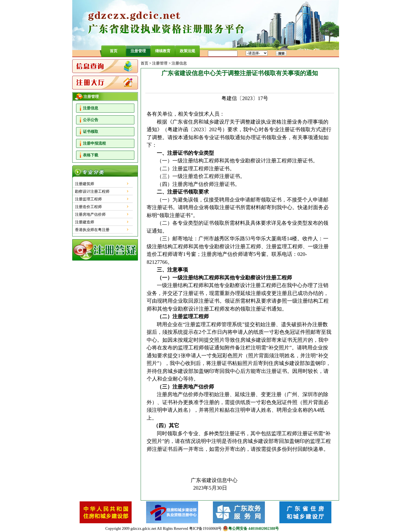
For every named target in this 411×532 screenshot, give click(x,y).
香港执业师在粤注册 (92, 230)
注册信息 (91, 108)
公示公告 (91, 120)
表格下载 (91, 155)
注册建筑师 (85, 184)
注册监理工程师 (88, 199)
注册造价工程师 (88, 207)
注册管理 (138, 51)
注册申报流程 (94, 143)
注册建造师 (85, 222)
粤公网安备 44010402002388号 (251, 528)
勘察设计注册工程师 (92, 192)
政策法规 (187, 51)
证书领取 (91, 132)
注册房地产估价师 (90, 214)
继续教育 (163, 51)
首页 (114, 51)
